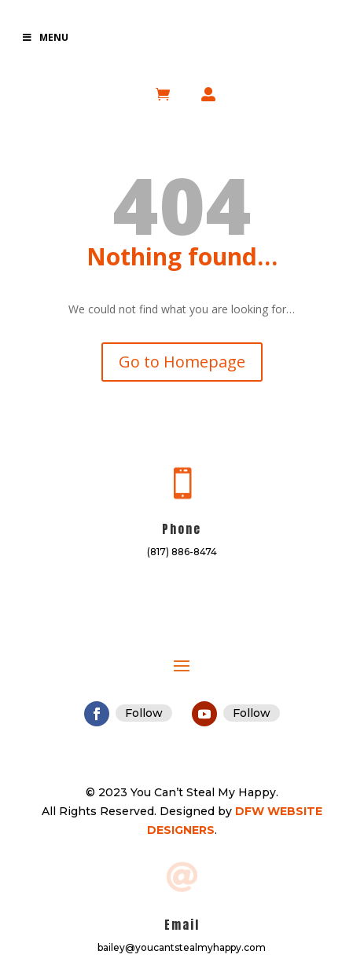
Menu (45, 37)
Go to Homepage (182, 362)
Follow (144, 713)
